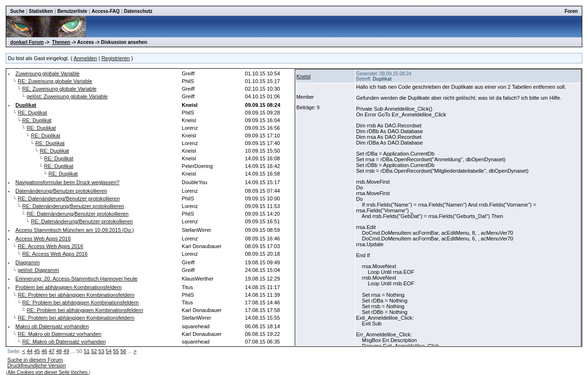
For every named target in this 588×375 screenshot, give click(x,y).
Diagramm (27, 262)
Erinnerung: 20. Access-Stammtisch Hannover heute (76, 279)
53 (101, 351)
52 (94, 351)
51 (86, 351)
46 (44, 351)
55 (116, 351)
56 (123, 351)
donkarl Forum (27, 42)
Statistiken (41, 11)
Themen (61, 42)
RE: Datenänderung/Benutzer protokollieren (69, 198)
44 (30, 351)
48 (59, 351)
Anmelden (86, 58)
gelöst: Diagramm (38, 270)
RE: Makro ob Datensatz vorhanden (59, 334)
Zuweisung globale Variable (47, 73)
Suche (17, 11)
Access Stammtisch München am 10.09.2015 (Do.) (75, 230)
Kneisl (304, 76)
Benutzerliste (72, 11)
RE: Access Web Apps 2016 (50, 246)
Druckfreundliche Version (36, 365)
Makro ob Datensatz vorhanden (52, 326)
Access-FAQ (106, 11)
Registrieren (115, 58)
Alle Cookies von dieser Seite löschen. (48, 372)
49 (66, 351)
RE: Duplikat (32, 113)
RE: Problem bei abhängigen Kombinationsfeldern (76, 295)
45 (37, 351)
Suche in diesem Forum (35, 360)
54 (108, 351)
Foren (571, 11)
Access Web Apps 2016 (43, 239)
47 (52, 351)
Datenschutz (138, 11)
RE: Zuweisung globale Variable (55, 81)
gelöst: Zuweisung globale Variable (67, 96)
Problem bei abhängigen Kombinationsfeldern (69, 287)
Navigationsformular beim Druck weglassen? (67, 182)
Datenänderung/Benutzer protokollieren (61, 191)
